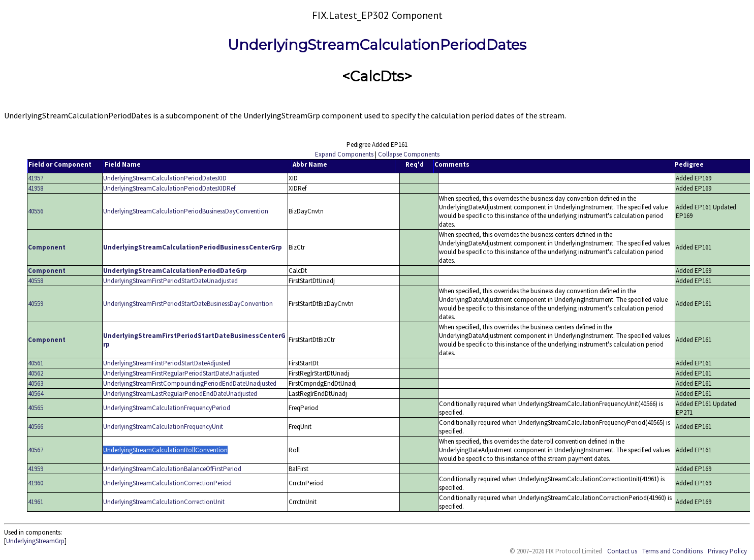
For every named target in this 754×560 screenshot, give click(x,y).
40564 (36, 394)
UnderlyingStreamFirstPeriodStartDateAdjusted (167, 363)
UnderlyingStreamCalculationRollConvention (165, 450)
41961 (36, 502)
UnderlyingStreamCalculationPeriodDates (377, 45)
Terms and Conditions (672, 551)
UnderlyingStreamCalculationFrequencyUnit (163, 427)
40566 (36, 427)
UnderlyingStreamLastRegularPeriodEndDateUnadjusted (180, 394)
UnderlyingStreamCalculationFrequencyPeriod (167, 408)
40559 (36, 304)
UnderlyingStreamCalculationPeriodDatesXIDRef (169, 188)
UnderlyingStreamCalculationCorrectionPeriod (167, 483)
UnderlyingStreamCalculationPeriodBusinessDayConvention (186, 211)
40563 (36, 383)
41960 (36, 483)
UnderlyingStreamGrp (35, 541)
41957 (36, 178)
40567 (36, 450)
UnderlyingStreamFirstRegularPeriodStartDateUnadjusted (181, 373)
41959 (36, 469)
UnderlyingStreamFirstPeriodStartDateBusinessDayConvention (188, 304)
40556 (36, 211)
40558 (36, 281)
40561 (36, 363)
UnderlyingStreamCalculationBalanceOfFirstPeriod (172, 469)
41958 (36, 188)
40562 (36, 373)
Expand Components (344, 154)
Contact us (622, 551)
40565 (36, 408)
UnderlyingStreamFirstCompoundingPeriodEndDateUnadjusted (190, 383)
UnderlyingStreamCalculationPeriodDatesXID (165, 178)
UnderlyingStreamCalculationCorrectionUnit (164, 502)
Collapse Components (409, 154)
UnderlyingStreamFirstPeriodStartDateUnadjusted (170, 281)
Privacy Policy (727, 551)
